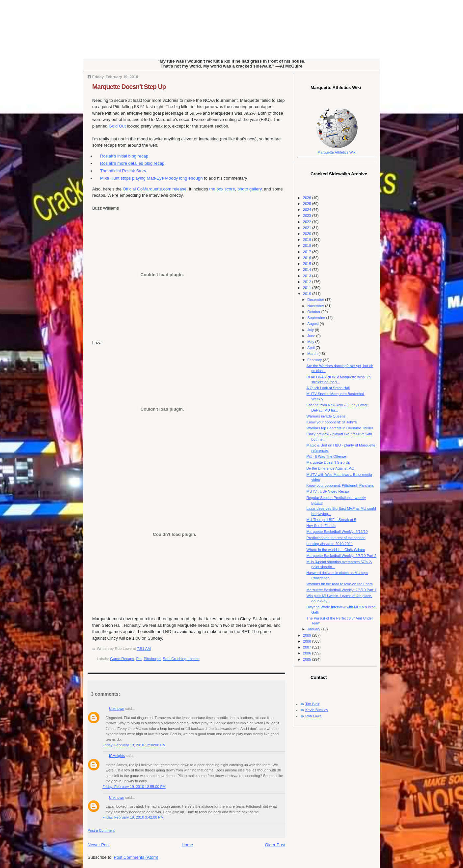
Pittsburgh (152, 659)
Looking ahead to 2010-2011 (330, 544)
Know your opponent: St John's (332, 422)
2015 (308, 264)
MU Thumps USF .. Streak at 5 (331, 520)
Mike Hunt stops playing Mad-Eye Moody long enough (151, 178)
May (311, 342)
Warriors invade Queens (326, 416)
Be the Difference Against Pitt (330, 468)
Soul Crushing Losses (181, 659)
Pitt (139, 659)
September (317, 318)
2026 (308, 198)
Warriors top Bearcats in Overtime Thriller (340, 428)
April (311, 348)
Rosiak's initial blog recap (124, 156)
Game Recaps (122, 659)
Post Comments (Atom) (136, 857)
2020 (308, 234)
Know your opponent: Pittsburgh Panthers (340, 485)
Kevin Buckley (317, 710)
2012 (308, 282)
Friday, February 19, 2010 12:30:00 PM (134, 745)
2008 (308, 641)
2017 (308, 252)
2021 (308, 228)
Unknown (117, 709)
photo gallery (249, 189)
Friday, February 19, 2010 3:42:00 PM (133, 817)
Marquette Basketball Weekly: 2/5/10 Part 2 (341, 556)
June (312, 336)
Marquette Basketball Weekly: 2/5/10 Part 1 (341, 590)
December (316, 300)
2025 (308, 204)
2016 (308, 258)
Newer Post (99, 845)
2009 (308, 635)
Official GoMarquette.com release (155, 189)
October (314, 312)
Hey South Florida (321, 526)
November (316, 306)
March (313, 354)
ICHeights (117, 756)
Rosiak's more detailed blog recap (132, 163)
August (313, 324)
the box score (222, 189)
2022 (308, 222)
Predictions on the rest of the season (336, 538)
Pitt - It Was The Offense (326, 456)
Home (188, 845)
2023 (308, 216)
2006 (308, 653)
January (314, 629)
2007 (308, 647)
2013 (308, 276)
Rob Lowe (313, 716)
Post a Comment (101, 830)
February (315, 360)
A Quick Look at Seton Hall (328, 388)
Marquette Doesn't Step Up (129, 87)
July (311, 330)
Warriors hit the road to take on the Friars (340, 584)
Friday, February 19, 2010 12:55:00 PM (134, 787)
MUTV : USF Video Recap (328, 491)
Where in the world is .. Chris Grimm (336, 550)
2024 (308, 210)
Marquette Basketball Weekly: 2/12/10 (337, 532)
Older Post (275, 845)
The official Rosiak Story (123, 171)
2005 (308, 659)
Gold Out (117, 126)
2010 (308, 294)
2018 (308, 246)
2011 (308, 288)
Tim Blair (312, 704)
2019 (308, 240)
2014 (308, 270)
